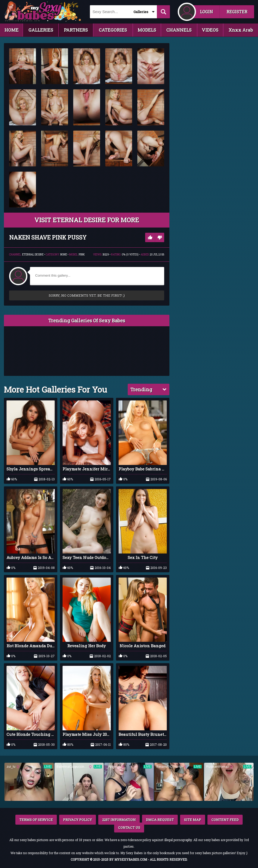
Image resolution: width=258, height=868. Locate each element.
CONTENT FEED (225, 820)
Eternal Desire (33, 255)
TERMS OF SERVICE (36, 820)
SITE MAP (193, 820)
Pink (82, 255)
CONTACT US (129, 828)
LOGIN (206, 12)
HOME (11, 30)
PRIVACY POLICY (78, 820)
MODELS (147, 30)
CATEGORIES (113, 30)
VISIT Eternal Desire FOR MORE (87, 220)
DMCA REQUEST (160, 820)
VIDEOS (210, 30)
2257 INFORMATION (119, 820)
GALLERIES (41, 30)
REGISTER (237, 12)
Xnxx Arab (241, 30)
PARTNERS (76, 30)
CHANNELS (179, 30)
